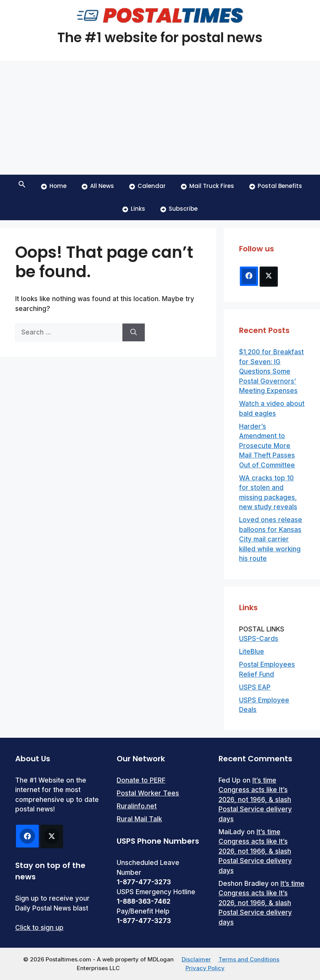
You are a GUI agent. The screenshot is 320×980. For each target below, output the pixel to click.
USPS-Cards (259, 639)
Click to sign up (39, 928)
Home (54, 186)
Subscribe (179, 209)
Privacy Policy (205, 968)
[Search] (134, 333)
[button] (22, 186)
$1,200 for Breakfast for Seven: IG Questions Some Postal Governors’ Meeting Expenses (271, 371)
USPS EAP (255, 687)
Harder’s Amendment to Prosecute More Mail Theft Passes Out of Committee (267, 446)
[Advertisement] (160, 118)
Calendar (147, 186)
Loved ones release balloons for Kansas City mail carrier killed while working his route (271, 539)
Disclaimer (196, 959)
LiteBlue (252, 652)
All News (98, 186)
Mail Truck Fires (208, 186)
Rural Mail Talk (139, 819)
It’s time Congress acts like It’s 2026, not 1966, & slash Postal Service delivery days (255, 800)
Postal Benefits (276, 186)
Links (134, 209)
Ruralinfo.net (137, 806)
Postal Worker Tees (148, 793)
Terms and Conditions (249, 959)
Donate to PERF (141, 780)
